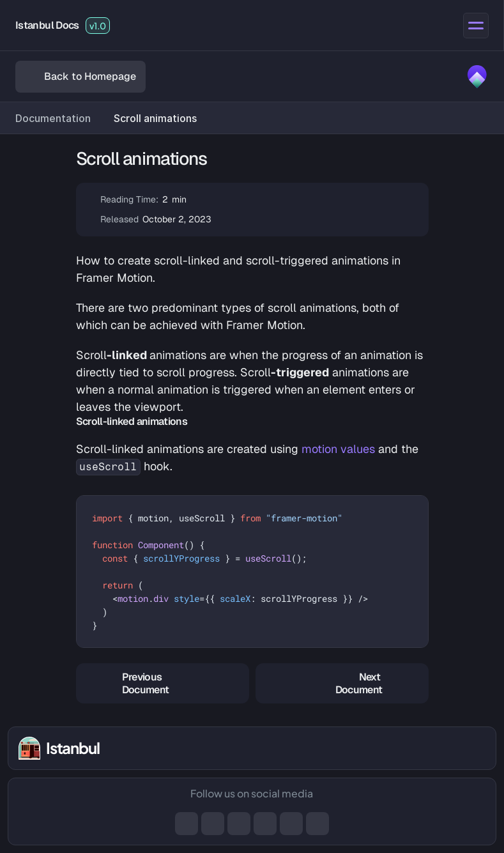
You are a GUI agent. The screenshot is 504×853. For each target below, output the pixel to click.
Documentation (53, 118)
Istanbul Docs (47, 25)
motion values (338, 449)
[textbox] (252, 572)
